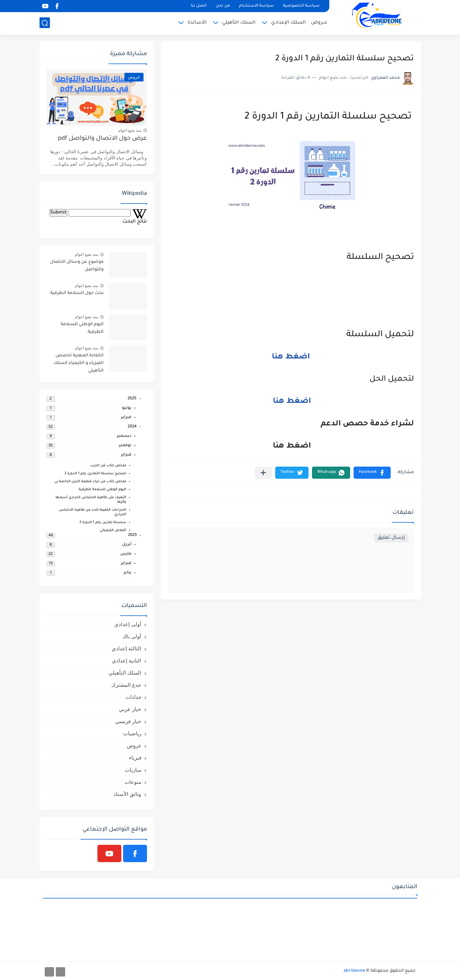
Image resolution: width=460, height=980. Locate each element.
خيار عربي (130, 709)
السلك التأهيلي (239, 23)
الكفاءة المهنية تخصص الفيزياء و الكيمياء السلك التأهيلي (79, 363)
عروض (134, 745)
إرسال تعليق (391, 538)
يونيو (127, 408)
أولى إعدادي (128, 624)
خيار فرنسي (128, 721)
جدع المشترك (126, 685)
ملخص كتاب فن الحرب (108, 466)
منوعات (133, 782)
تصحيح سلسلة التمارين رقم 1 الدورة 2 (95, 474)
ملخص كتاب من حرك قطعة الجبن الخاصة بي (90, 482)
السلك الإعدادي (288, 23)
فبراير (126, 418)
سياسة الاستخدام (256, 6)
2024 (132, 427)
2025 (132, 399)
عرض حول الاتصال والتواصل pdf (102, 139)
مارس (126, 554)
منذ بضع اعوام (130, 130)
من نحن (223, 6)
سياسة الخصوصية (301, 6)
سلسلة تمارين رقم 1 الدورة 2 (103, 523)
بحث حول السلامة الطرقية (77, 293)
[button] (372, 473)
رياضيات (132, 733)
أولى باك (132, 636)
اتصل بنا (199, 6)
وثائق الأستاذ (127, 794)
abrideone (354, 971)
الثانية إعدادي (127, 661)
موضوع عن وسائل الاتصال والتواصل (77, 266)
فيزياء (135, 758)
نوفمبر (125, 446)
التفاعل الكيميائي (113, 531)
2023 (132, 535)
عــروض (319, 23)
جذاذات (133, 697)
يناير (128, 573)
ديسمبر (124, 436)
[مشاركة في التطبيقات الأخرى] (263, 473)
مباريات (133, 770)
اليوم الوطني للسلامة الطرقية (82, 328)
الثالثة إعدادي (126, 648)
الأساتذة (197, 23)
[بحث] (45, 23)
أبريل (127, 545)
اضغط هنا (291, 357)
